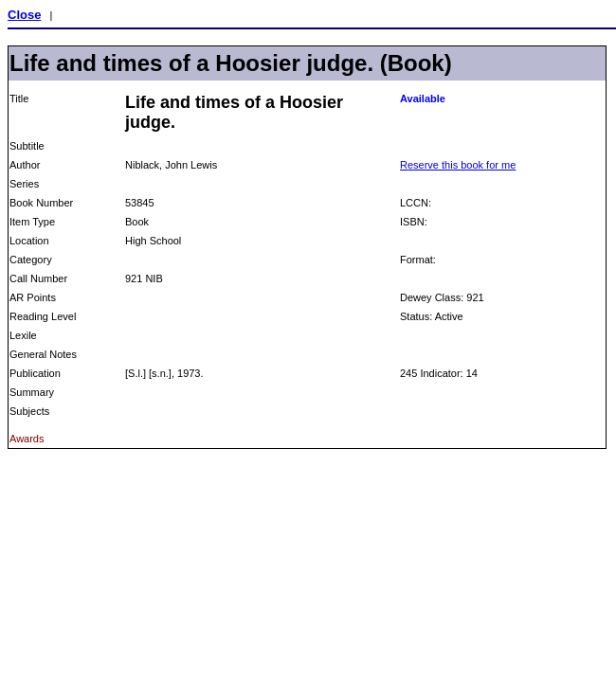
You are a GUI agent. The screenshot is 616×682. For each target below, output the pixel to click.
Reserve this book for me (458, 165)
